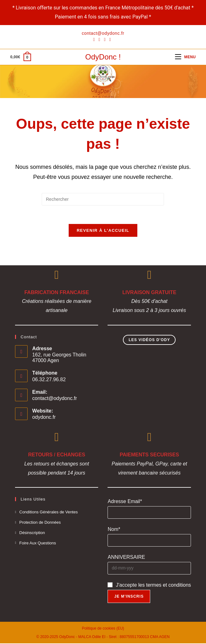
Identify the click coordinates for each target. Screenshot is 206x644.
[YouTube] (110, 39)
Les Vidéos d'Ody (149, 341)
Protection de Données (40, 523)
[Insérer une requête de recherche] (103, 199)
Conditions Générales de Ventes (49, 513)
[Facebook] (95, 39)
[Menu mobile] (185, 57)
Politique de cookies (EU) (103, 629)
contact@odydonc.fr (55, 399)
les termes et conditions (165, 586)
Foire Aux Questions (38, 544)
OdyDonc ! (103, 57)
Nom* (114, 530)
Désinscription (32, 534)
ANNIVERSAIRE (126, 558)
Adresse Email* (125, 502)
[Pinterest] (99, 39)
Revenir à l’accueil (103, 231)
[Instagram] (105, 39)
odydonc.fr (44, 418)
